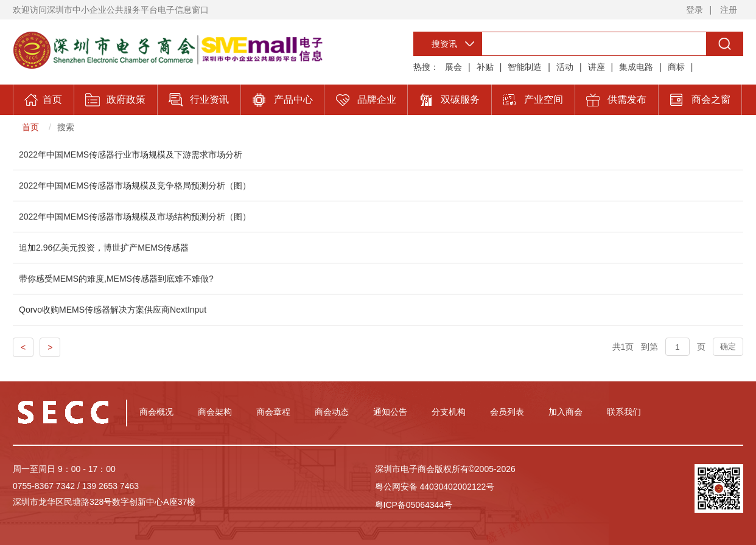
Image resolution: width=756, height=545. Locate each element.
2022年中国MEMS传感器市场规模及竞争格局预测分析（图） (135, 186)
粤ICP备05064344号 (414, 505)
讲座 (597, 67)
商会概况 (156, 412)
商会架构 (215, 412)
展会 (453, 67)
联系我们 (624, 412)
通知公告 (390, 412)
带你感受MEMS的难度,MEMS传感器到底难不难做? (116, 279)
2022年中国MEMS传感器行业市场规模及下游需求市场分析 (131, 154)
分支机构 (449, 412)
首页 (30, 127)
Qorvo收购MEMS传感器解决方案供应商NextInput (113, 310)
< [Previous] (23, 347)
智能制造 (525, 67)
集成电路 (636, 67)
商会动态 (332, 412)
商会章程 (273, 412)
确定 (728, 346)
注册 (729, 10)
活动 (565, 67)
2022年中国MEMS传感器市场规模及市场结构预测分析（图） (135, 217)
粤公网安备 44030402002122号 (435, 487)
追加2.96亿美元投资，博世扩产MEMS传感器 (104, 248)
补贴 (485, 67)
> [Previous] (50, 347)
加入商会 (565, 412)
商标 (676, 67)
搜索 (66, 127)
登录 (695, 10)
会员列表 (507, 412)
